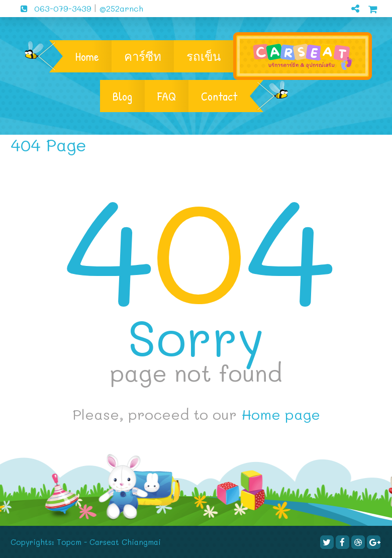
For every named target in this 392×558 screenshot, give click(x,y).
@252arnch (120, 8)
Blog (122, 96)
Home (87, 56)
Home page (281, 414)
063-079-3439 (52, 8)
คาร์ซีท (143, 56)
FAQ (167, 96)
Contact (219, 96)
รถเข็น (204, 56)
